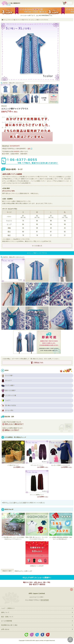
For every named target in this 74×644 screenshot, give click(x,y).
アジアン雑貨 (7, 385)
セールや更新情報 (7, 621)
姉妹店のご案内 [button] (7, 571)
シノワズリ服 (11, 503)
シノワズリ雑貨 (21, 503)
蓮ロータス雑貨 (8, 390)
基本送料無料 (45, 600)
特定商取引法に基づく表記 (9, 625)
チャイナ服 (7, 376)
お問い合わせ (5, 629)
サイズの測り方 (37, 246)
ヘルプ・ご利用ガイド (8, 608)
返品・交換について (7, 617)
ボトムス (6, 381)
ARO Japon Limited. (37, 593)
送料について (5, 612)
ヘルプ (5, 400)
